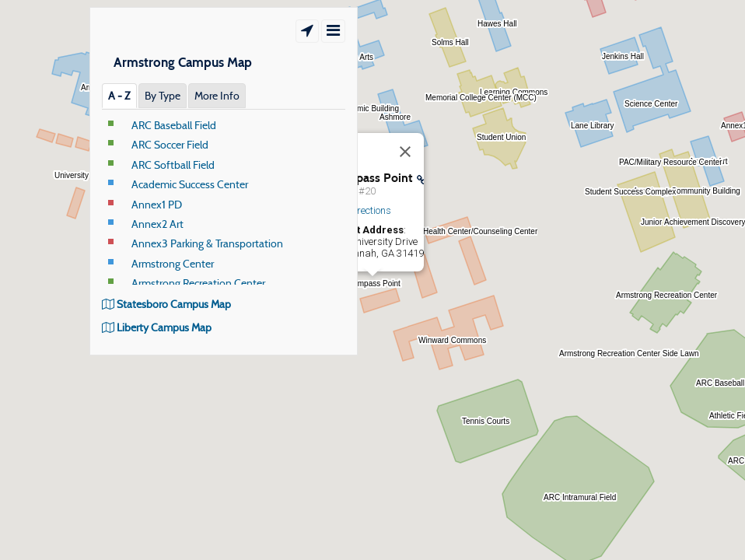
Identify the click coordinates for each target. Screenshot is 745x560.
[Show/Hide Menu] (333, 31)
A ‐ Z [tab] (119, 96)
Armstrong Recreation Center (198, 283)
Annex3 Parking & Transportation (207, 243)
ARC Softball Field (173, 165)
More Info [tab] (217, 96)
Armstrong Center (173, 264)
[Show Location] (307, 31)
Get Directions (361, 210)
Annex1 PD (157, 205)
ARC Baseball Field (174, 125)
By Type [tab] (163, 96)
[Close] (405, 152)
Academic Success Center (190, 184)
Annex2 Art (157, 224)
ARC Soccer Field (170, 145)
